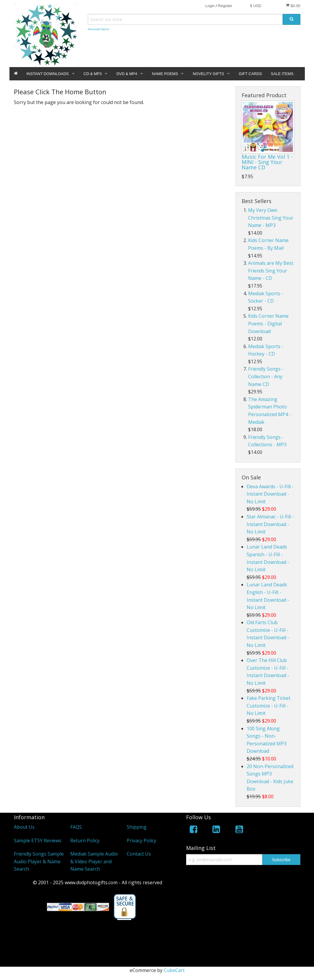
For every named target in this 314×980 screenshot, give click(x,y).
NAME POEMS (165, 74)
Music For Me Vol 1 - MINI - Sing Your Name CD (267, 162)
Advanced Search (99, 29)
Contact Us (139, 854)
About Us (24, 827)
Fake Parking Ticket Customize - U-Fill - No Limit (269, 706)
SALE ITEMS (282, 74)
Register (225, 6)
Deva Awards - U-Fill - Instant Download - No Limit (270, 494)
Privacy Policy (141, 841)
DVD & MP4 (127, 74)
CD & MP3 (93, 74)
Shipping (137, 827)
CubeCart (174, 970)
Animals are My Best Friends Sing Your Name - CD (271, 271)
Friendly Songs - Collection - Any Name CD (266, 376)
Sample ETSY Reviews (38, 841)
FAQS (76, 827)
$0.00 (293, 6)
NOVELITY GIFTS (208, 74)
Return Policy (85, 841)
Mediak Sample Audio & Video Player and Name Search (94, 861)
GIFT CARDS (250, 74)
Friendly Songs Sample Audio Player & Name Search (39, 861)
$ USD (256, 6)
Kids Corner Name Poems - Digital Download (268, 323)
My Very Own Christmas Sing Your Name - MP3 (271, 218)
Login (210, 6)
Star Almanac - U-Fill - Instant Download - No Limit (270, 524)
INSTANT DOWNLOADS (48, 74)
